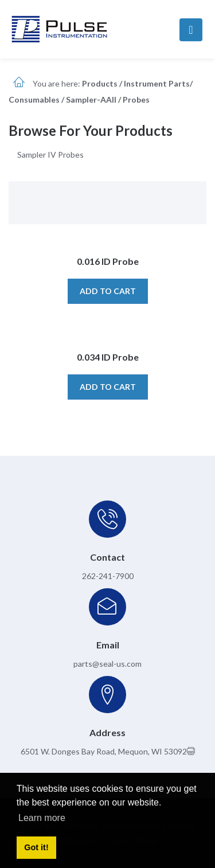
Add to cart (108, 291)
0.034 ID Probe (108, 357)
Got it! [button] (36, 847)
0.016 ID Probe (108, 261)
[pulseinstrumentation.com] (59, 28)
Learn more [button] (42, 818)
